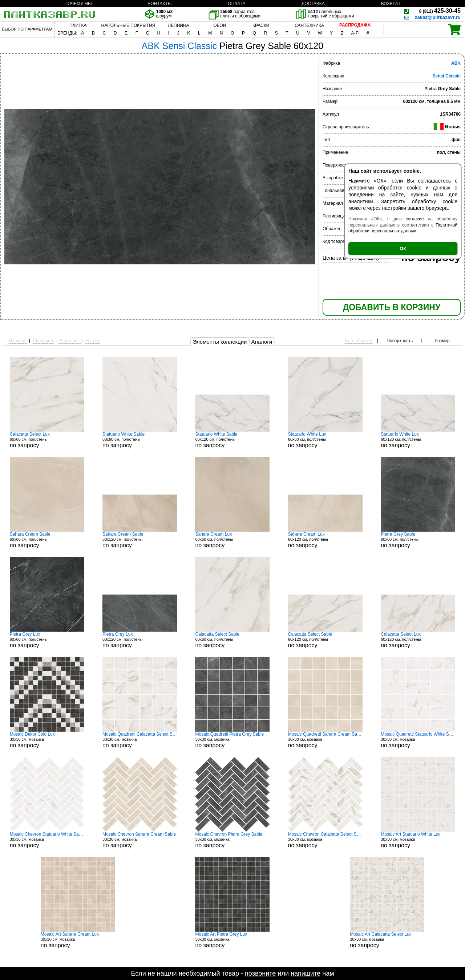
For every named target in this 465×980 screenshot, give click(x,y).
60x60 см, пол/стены (47, 440)
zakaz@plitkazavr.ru (438, 17)
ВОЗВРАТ (391, 4)
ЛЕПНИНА (178, 25)
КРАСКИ (261, 25)
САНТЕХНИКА (309, 25)
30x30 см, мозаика (47, 740)
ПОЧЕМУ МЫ (78, 4)
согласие (415, 219)
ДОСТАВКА (313, 4)
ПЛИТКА (78, 25)
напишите (306, 973)
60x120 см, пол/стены (232, 440)
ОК (403, 249)
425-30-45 (440, 11)
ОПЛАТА (236, 4)
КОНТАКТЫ (160, 4)
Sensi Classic (447, 76)
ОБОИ (220, 25)
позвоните (260, 973)
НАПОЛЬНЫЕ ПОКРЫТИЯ (128, 25)
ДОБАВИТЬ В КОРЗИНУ (392, 307)
